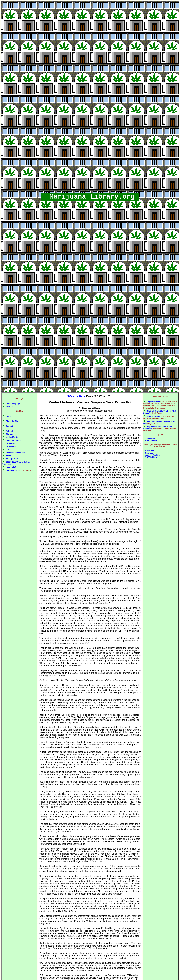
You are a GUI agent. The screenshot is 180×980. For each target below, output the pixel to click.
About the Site (10, 421)
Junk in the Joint (153, 416)
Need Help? (9, 467)
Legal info (9, 443)
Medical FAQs (10, 437)
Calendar (149, 453)
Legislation (9, 446)
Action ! (8, 431)
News (7, 456)
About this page (11, 404)
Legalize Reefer (152, 402)
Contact (8, 426)
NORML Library (152, 457)
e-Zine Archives (152, 441)
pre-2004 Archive (152, 455)
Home (7, 416)
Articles (8, 407)
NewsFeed (149, 451)
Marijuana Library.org (90, 197)
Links (7, 450)
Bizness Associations (14, 453)
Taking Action (10, 459)
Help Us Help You (12, 470)
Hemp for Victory (12, 440)
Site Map (8, 434)
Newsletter (150, 439)
